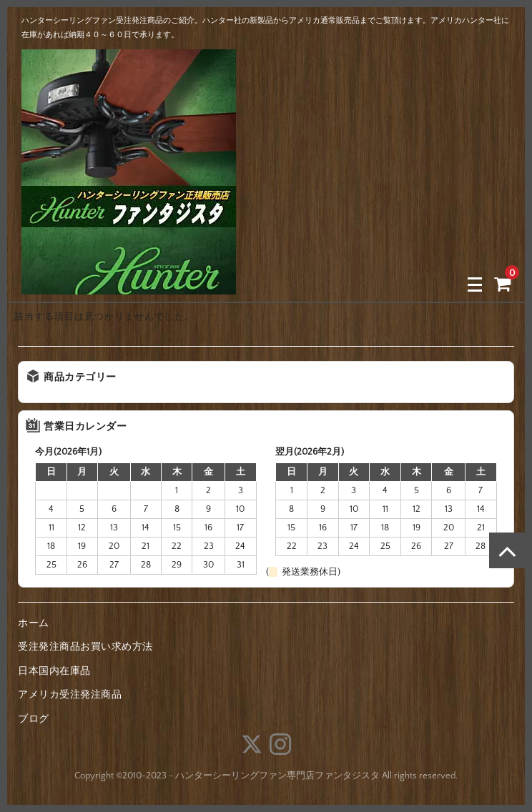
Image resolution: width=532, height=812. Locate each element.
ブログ (34, 719)
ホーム (34, 623)
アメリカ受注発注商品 (70, 695)
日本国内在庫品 (54, 671)
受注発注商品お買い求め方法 (85, 647)
